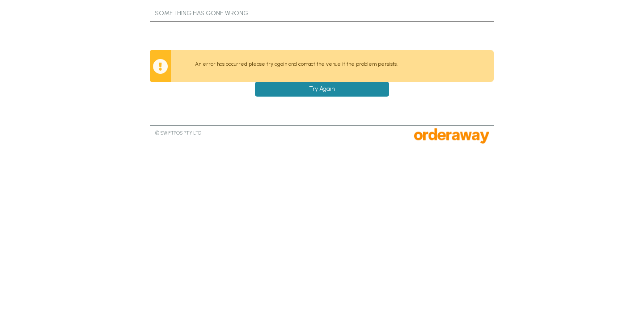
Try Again (322, 89)
